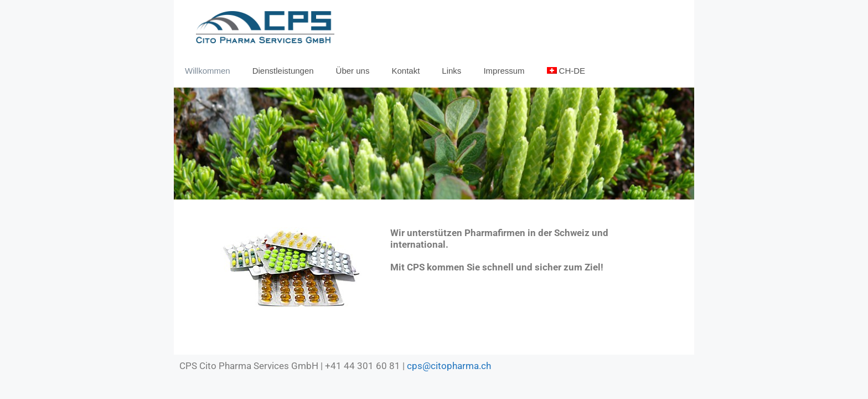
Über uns (353, 71)
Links (451, 71)
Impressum (504, 71)
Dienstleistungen (283, 71)
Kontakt (405, 71)
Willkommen (208, 71)
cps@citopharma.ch (449, 366)
